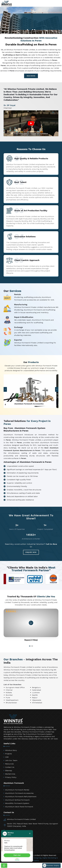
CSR (7, 757)
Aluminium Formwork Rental (17, 790)
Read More (31, 76)
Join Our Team (11, 760)
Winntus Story (11, 750)
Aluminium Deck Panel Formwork (19, 807)
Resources (9, 764)
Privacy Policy (11, 777)
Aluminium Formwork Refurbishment (21, 797)
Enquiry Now (31, 552)
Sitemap (9, 771)
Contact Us (10, 767)
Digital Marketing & (50, 858)
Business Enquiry (51, 865)
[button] (57, 389)
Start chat (17, 855)
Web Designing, (36, 858)
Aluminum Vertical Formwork (17, 800)
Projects (8, 754)
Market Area (10, 774)
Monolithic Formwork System (17, 803)
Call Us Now (51, 544)
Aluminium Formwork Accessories (19, 793)
